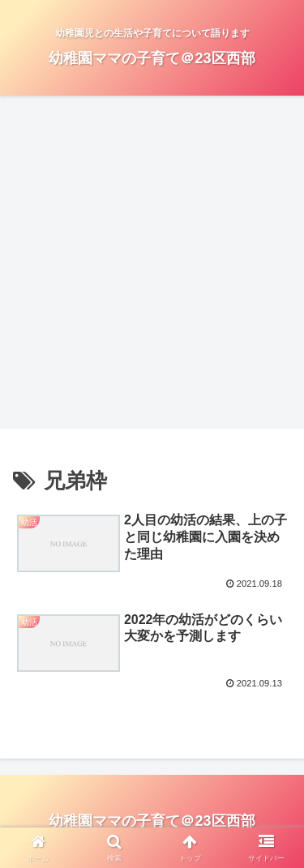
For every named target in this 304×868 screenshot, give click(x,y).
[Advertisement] (152, 267)
